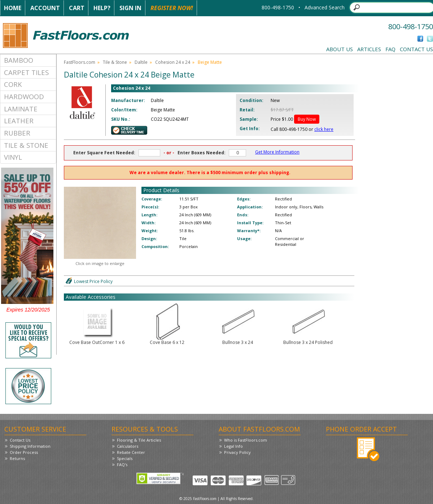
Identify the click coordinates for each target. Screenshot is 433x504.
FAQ (390, 49)
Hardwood (24, 96)
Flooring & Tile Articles (139, 440)
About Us (340, 49)
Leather (19, 121)
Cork (13, 84)
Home (13, 8)
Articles (369, 49)
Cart (77, 8)
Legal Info (233, 446)
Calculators (128, 446)
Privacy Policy (237, 452)
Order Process (24, 452)
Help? (102, 8)
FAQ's (122, 465)
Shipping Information (30, 446)
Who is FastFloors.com (246, 440)
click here (324, 129)
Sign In (130, 8)
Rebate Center (131, 452)
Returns (17, 458)
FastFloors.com (80, 62)
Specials (125, 458)
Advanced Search (325, 7)
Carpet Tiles (26, 72)
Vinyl (13, 157)
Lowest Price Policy (93, 281)
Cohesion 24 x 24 (173, 62)
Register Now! (172, 8)
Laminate (21, 109)
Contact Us (416, 49)
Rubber (17, 133)
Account (45, 8)
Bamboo (19, 60)
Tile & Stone (26, 145)
